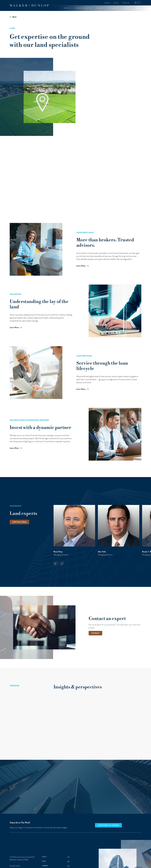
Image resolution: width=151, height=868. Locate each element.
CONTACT (95, 633)
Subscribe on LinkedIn (108, 825)
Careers (116, 3)
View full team (19, 522)
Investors (107, 3)
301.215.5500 (15, 866)
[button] (67, 8)
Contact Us (126, 3)
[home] (29, 5)
